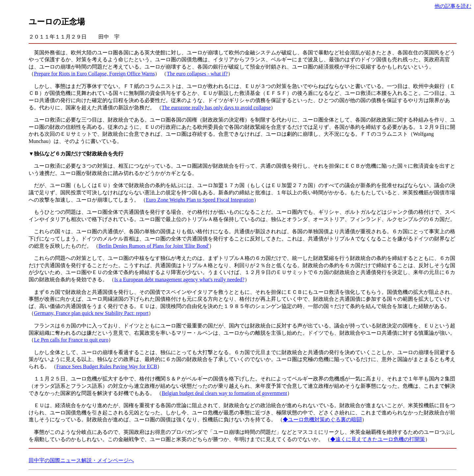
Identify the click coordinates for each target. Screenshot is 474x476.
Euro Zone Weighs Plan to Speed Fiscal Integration (200, 200)
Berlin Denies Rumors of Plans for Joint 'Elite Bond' (154, 246)
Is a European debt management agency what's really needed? (179, 280)
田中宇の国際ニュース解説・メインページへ (81, 460)
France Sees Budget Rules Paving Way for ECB (107, 366)
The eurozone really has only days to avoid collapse (216, 108)
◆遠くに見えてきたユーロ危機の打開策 (378, 439)
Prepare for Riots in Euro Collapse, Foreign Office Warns (94, 74)
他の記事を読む (453, 6)
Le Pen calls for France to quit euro (71, 340)
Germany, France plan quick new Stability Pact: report (91, 313)
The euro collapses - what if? (197, 74)
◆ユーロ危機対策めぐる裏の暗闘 (322, 420)
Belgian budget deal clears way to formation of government (224, 393)
